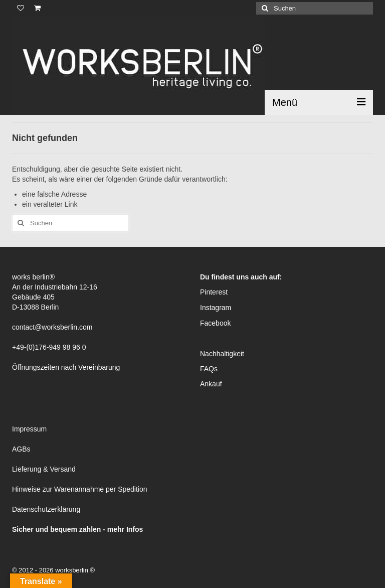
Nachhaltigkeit (222, 354)
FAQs (209, 369)
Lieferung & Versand (44, 469)
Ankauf (211, 384)
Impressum (29, 429)
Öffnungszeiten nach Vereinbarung (66, 367)
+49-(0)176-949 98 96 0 (49, 347)
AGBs (21, 449)
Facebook (215, 323)
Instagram (216, 308)
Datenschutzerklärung (46, 509)
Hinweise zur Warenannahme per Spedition (80, 489)
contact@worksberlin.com (52, 327)
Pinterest (214, 292)
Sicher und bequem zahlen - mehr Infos (77, 529)
